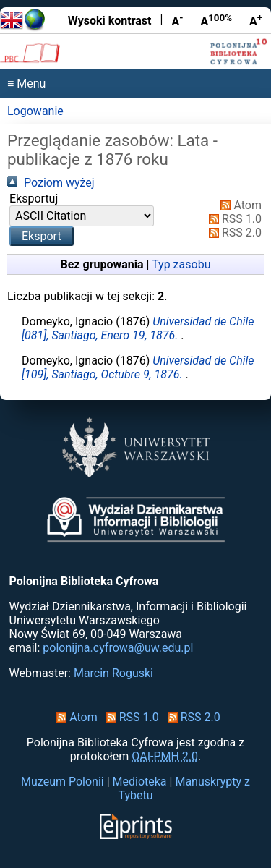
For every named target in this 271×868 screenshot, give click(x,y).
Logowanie (35, 111)
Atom (238, 205)
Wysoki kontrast (110, 21)
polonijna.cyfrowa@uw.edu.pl (118, 648)
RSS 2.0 (232, 233)
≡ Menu (26, 84)
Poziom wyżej (51, 183)
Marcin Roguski (113, 673)
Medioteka (140, 782)
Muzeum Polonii (63, 782)
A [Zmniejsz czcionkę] (177, 20)
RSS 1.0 (232, 219)
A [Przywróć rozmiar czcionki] (216, 20)
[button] (42, 236)
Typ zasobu (181, 264)
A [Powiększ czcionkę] (256, 20)
